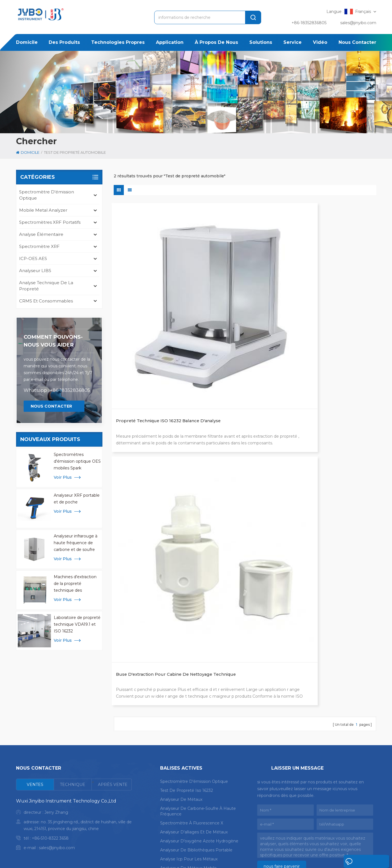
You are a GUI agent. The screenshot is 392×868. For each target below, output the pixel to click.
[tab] (35, 705)
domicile (27, 42)
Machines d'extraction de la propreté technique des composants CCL (75, 584)
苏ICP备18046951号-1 (230, 856)
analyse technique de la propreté (46, 286)
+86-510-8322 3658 (50, 759)
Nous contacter (357, 42)
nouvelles (289, 838)
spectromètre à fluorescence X (192, 744)
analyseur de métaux (181, 720)
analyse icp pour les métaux (189, 780)
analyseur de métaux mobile (188, 789)
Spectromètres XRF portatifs (50, 222)
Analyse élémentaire (41, 234)
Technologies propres (118, 42)
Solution (237, 838)
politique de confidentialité (122, 856)
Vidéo (320, 42)
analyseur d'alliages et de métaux (194, 753)
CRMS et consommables (46, 301)
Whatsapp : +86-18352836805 (57, 390)
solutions (261, 42)
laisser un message (354, 863)
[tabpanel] (74, 746)
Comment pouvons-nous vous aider (53, 341)
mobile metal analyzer (43, 210)
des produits (64, 42)
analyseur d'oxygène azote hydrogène (199, 762)
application (170, 42)
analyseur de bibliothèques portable (196, 771)
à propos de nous (216, 42)
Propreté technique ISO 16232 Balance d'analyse (152, 302)
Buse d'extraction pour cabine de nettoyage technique (243, 302)
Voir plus (63, 477)
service (293, 42)
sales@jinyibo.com (358, 23)
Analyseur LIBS (35, 271)
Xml (90, 856)
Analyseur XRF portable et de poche (77, 499)
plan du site (71, 856)
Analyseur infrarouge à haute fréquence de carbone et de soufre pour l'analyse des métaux (76, 543)
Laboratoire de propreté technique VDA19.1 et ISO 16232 (77, 624)
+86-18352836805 (309, 23)
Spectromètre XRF (39, 246)
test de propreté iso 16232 (187, 711)
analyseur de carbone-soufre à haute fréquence (198, 732)
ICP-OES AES (33, 258)
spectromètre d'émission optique (47, 195)
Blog (368, 838)
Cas (262, 838)
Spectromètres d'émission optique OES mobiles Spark (77, 461)
